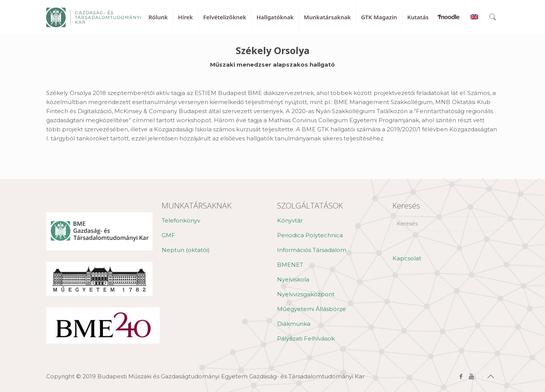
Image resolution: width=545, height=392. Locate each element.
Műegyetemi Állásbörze (311, 309)
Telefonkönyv (181, 220)
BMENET (290, 265)
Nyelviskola (293, 279)
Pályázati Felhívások (306, 338)
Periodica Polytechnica (310, 235)
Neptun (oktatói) (186, 250)
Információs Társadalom (312, 250)
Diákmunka (294, 324)
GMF (168, 235)
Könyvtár (290, 220)
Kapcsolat (407, 258)
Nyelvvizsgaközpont (306, 294)
